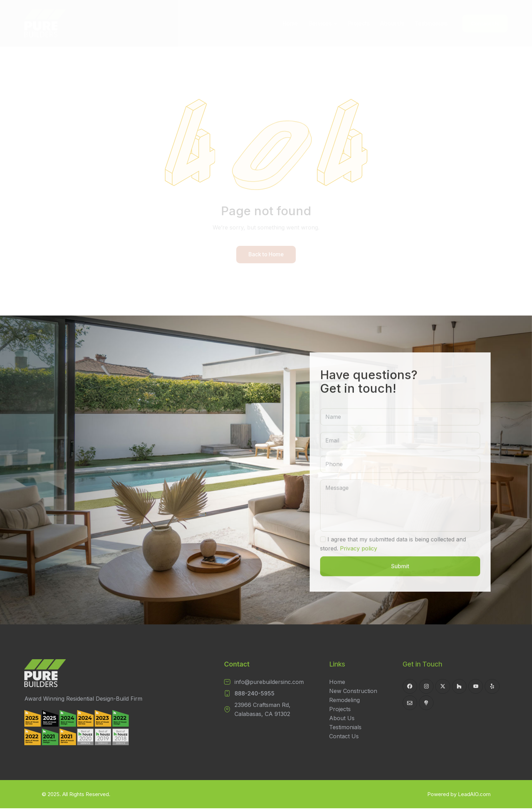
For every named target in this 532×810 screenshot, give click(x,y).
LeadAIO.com (474, 796)
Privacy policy (359, 560)
